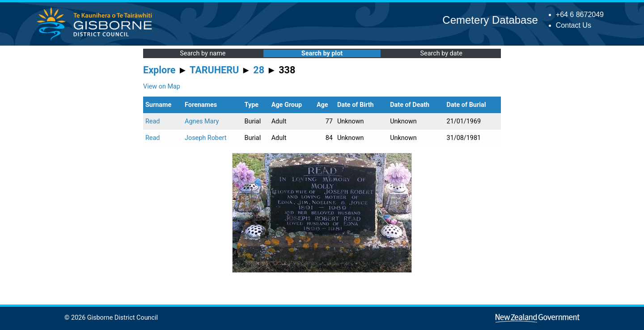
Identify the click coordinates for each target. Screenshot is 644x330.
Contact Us (574, 25)
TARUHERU (214, 70)
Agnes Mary (202, 121)
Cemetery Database (490, 20)
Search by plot (322, 53)
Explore (159, 70)
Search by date (441, 53)
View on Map (162, 87)
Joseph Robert (206, 138)
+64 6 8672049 (580, 15)
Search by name (203, 53)
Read (153, 121)
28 (259, 70)
